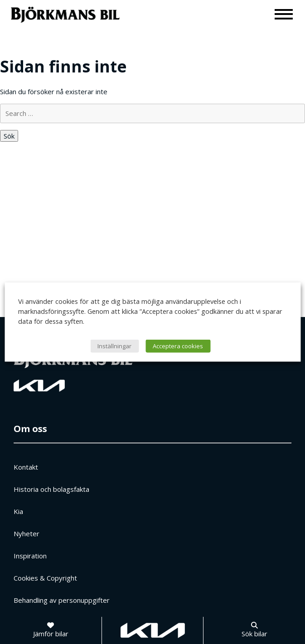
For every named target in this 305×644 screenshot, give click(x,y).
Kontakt (26, 467)
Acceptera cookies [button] (178, 346)
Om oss (30, 429)
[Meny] (284, 14)
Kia (18, 511)
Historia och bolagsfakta (51, 489)
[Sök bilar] (254, 630)
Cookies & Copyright (45, 578)
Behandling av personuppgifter (62, 600)
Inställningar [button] (114, 346)
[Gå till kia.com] (153, 630)
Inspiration (30, 556)
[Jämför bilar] (51, 630)
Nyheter (27, 533)
